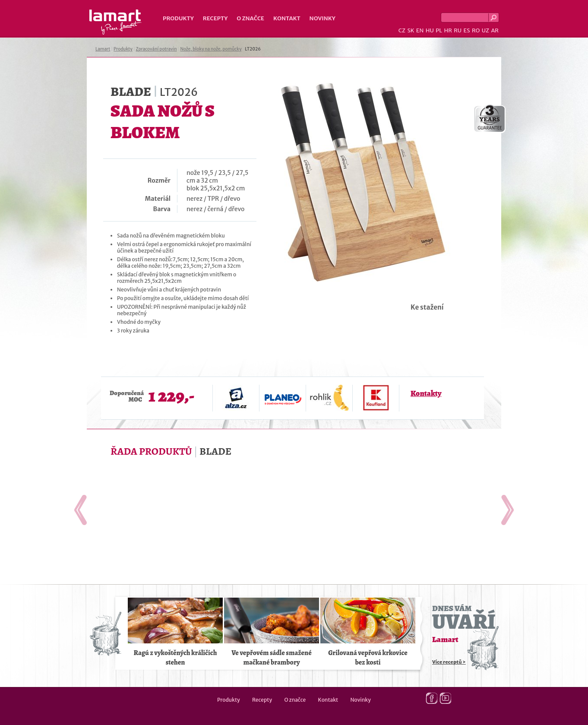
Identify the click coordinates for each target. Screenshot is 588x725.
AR (495, 30)
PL (439, 30)
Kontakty (426, 393)
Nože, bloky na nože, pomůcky (211, 49)
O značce (250, 18)
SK (411, 30)
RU (458, 30)
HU (430, 30)
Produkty (178, 18)
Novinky (322, 18)
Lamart (115, 22)
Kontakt (287, 18)
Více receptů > (449, 662)
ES (467, 30)
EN (420, 30)
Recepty (215, 18)
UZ (485, 30)
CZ (402, 30)
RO (476, 30)
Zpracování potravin (156, 49)
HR (448, 30)
